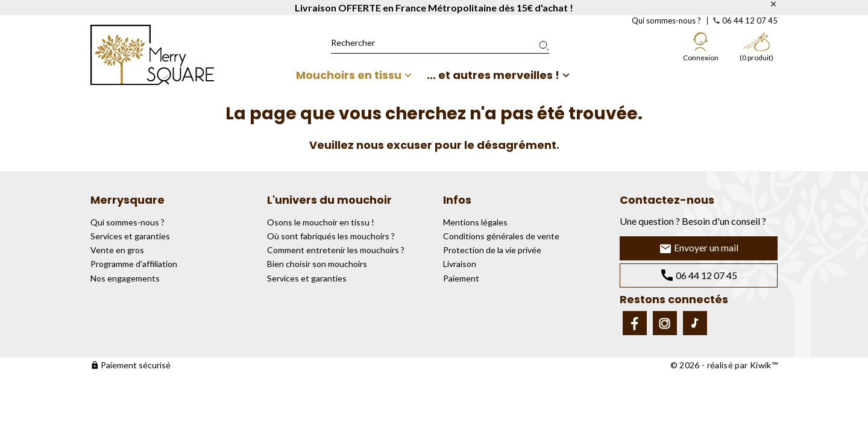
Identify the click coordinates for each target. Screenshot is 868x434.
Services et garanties (130, 236)
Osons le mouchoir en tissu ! (321, 222)
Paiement (461, 278)
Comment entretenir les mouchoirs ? (336, 250)
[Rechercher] (440, 43)
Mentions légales (475, 222)
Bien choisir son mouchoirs (317, 264)
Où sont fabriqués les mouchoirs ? (331, 236)
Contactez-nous (667, 200)
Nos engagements (125, 278)
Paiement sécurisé (131, 365)
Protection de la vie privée (492, 250)
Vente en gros (117, 250)
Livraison (460, 264)
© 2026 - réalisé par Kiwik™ (724, 365)
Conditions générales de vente (501, 236)
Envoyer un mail (699, 249)
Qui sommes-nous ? (666, 20)
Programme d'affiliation (134, 264)
